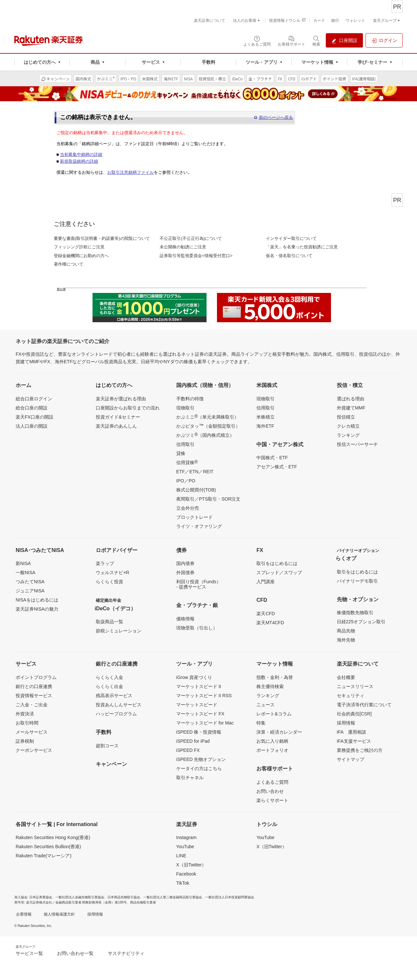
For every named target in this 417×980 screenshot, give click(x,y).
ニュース (266, 705)
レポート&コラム (274, 714)
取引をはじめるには (277, 563)
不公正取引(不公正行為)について (191, 238)
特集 (261, 723)
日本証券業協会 (41, 897)
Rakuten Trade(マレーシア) (43, 856)
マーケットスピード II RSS (204, 696)
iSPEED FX (188, 750)
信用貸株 (187, 462)
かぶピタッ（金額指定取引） (208, 426)
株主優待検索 (270, 686)
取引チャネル (190, 778)
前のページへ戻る (276, 117)
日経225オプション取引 (361, 622)
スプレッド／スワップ (279, 573)
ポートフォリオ (272, 750)
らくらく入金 (109, 677)
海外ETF (265, 426)
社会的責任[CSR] (354, 714)
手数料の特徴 (190, 399)
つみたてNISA (30, 582)
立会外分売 (188, 508)
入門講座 (266, 582)
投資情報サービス (34, 696)
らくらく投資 (109, 582)
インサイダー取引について (291, 238)
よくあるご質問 (272, 782)
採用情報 (346, 723)
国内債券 (185, 563)
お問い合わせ (270, 791)
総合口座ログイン (34, 399)
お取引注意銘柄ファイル (130, 172)
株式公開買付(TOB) (196, 490)
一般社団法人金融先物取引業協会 (80, 897)
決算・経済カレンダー (279, 732)
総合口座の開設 (32, 408)
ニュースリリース (355, 686)
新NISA (23, 563)
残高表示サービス (114, 696)
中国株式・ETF (272, 458)
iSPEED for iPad (193, 741)
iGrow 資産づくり (194, 677)
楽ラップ (105, 563)
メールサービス (32, 732)
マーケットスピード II (199, 686)
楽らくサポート (272, 800)
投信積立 (346, 417)
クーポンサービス (34, 750)
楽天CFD (266, 614)
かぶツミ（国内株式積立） (205, 435)
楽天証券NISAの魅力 (37, 609)
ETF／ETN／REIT (195, 472)
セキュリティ (351, 696)
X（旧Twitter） (191, 865)
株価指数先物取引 (355, 613)
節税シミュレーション (119, 631)
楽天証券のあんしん (116, 426)
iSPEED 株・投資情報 (199, 732)
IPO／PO (186, 481)
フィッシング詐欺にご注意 (79, 247)
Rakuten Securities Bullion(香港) (48, 847)
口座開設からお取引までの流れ (128, 408)
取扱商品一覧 (109, 622)
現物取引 (185, 408)
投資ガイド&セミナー (118, 417)
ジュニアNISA (30, 591)
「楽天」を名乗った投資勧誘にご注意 (302, 247)
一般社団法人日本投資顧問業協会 (230, 897)
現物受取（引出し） (197, 628)
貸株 (181, 453)
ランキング (348, 435)
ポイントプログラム (36, 677)
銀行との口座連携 (34, 686)
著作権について (69, 264)
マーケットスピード (197, 705)
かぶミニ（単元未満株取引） (208, 417)
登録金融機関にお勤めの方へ (81, 256)
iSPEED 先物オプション (201, 759)
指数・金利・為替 (275, 677)
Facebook (186, 874)
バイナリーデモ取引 (357, 581)
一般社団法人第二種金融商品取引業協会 (173, 897)
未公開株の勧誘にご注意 (183, 247)
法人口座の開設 (32, 426)
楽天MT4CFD (270, 623)
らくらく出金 (109, 686)
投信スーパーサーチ (357, 444)
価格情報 (185, 619)
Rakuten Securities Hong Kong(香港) (53, 837)
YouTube (185, 847)
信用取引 (185, 444)
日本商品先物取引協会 (124, 897)
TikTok (183, 883)
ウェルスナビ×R (112, 573)
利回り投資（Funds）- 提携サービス (199, 584)
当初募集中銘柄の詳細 (81, 154)
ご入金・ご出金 (32, 705)
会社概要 (346, 677)
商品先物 (346, 631)
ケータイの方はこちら (199, 768)
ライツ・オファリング (199, 526)
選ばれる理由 (351, 399)
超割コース (107, 746)
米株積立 (266, 417)
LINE (181, 856)
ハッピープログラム (116, 714)
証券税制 (25, 741)
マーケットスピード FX (200, 714)
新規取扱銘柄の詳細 (79, 161)
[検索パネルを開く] (316, 41)
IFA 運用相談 (352, 732)
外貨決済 (25, 714)
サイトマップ (351, 759)
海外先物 (346, 640)
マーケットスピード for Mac (205, 723)
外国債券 (185, 573)
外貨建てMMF (351, 408)
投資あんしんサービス (119, 705)
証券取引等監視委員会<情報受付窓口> (196, 256)
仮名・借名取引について (289, 256)
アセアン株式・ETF (277, 467)
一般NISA (26, 573)
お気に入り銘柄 (272, 741)
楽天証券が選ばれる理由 (121, 399)
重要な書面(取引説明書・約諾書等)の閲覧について (102, 238)
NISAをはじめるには (37, 600)
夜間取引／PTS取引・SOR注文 (208, 499)
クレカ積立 (348, 426)
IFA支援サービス (354, 741)
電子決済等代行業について (364, 705)
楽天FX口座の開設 (35, 417)
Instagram (186, 837)
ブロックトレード (194, 517)
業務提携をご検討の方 (360, 750)
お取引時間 (27, 723)
